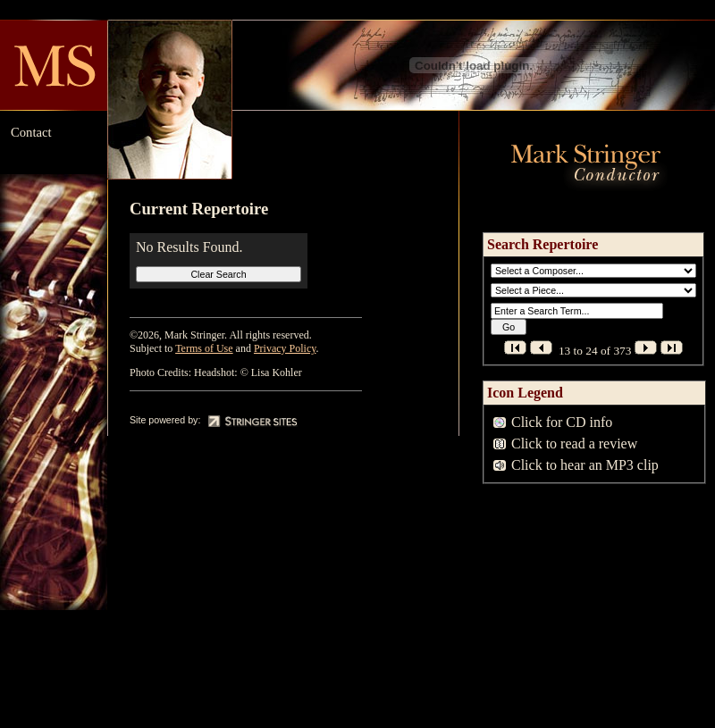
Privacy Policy (285, 348)
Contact (31, 132)
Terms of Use (204, 348)
